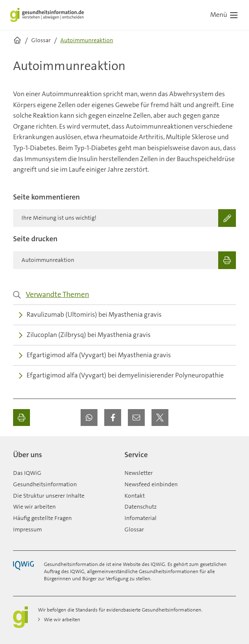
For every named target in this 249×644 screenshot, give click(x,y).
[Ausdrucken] (22, 418)
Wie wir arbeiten (34, 507)
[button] (89, 418)
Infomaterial (141, 518)
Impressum (27, 529)
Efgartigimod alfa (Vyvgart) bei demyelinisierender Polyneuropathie (121, 375)
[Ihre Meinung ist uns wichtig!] (124, 218)
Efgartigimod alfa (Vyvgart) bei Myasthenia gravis (95, 355)
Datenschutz (141, 507)
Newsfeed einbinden (151, 484)
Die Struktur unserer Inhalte (49, 496)
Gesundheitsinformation (45, 484)
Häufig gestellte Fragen (42, 518)
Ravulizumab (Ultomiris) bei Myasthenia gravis (90, 314)
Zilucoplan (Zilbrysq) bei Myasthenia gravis (85, 335)
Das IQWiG (27, 473)
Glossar (134, 529)
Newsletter (139, 473)
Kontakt (135, 496)
